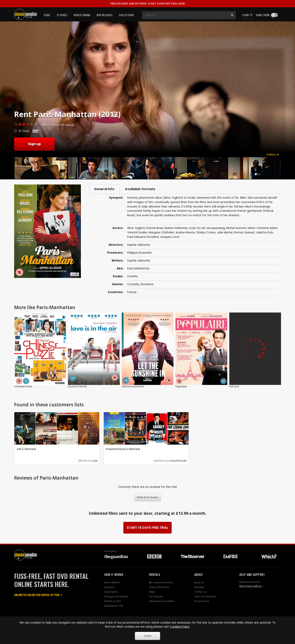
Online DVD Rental (159, 587)
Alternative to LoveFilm (162, 601)
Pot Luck (234, 387)
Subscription (111, 592)
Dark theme (263, 15)
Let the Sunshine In (133, 387)
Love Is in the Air (77, 387)
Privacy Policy (202, 601)
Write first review (148, 497)
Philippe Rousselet (140, 253)
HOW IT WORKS (114, 574)
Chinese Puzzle (23, 387)
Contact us (200, 592)
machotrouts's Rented (123, 449)
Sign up (34, 144)
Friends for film (113, 601)
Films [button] (47, 15)
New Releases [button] (105, 15)
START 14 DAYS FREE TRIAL (147, 528)
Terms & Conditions (205, 596)
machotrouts (178, 461)
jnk (96, 461)
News (152, 592)
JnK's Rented (26, 449)
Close (148, 636)
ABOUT (199, 574)
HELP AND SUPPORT (252, 574)
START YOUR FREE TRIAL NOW (147, 4)
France (132, 292)
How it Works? (112, 583)
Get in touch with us (250, 586)
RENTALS (155, 574)
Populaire (181, 387)
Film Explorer (156, 596)
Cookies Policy (180, 627)
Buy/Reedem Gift (114, 606)
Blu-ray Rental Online (161, 583)
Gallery (273, 155)
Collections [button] (126, 15)
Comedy (133, 284)
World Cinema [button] (82, 15)
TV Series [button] (62, 15)
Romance (147, 284)
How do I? (110, 587)
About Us (199, 583)
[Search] (185, 15)
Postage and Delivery (116, 596)
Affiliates (199, 587)
